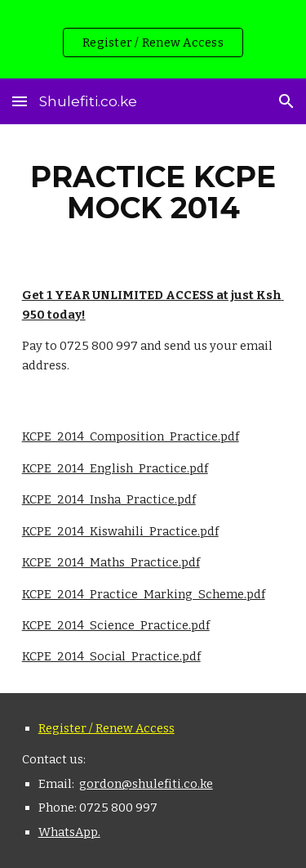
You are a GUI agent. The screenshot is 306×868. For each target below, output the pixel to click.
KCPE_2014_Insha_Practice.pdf (109, 499)
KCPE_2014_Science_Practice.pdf (116, 625)
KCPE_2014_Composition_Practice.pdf (131, 436)
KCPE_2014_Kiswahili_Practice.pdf (120, 531)
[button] (20, 101)
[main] (153, 192)
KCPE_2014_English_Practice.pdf (115, 468)
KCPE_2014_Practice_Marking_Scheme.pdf (144, 594)
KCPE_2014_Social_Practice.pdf (111, 656)
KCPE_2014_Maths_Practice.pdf (111, 562)
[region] (153, 39)
